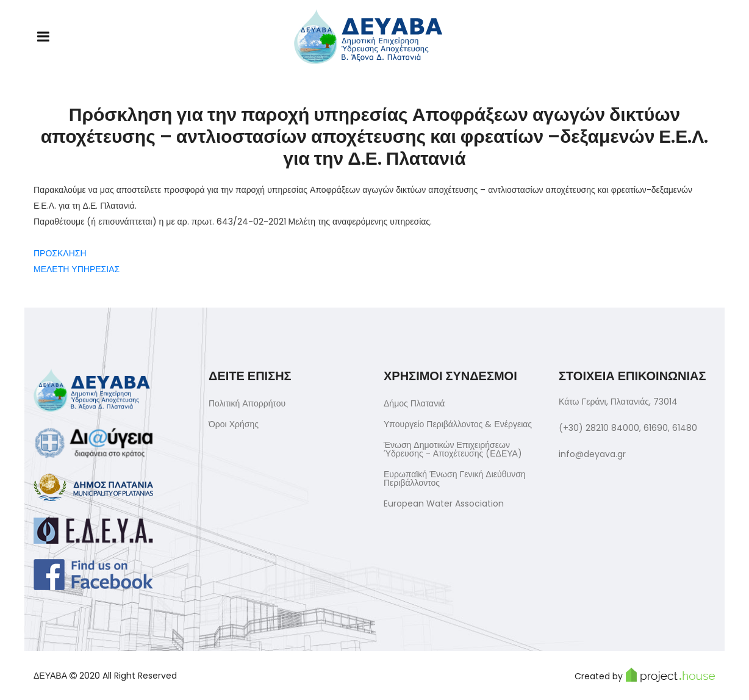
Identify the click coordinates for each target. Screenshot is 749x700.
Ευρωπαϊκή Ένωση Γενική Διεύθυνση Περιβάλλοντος (455, 478)
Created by (645, 675)
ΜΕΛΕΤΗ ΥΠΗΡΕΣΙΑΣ (77, 269)
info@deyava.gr (592, 454)
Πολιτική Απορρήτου (247, 403)
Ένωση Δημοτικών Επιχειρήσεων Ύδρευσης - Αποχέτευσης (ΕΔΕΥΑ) (453, 449)
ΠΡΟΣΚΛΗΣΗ (60, 253)
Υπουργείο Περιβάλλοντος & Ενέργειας (458, 424)
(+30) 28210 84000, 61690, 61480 (628, 428)
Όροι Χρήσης (234, 424)
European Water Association (444, 503)
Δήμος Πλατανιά (414, 403)
